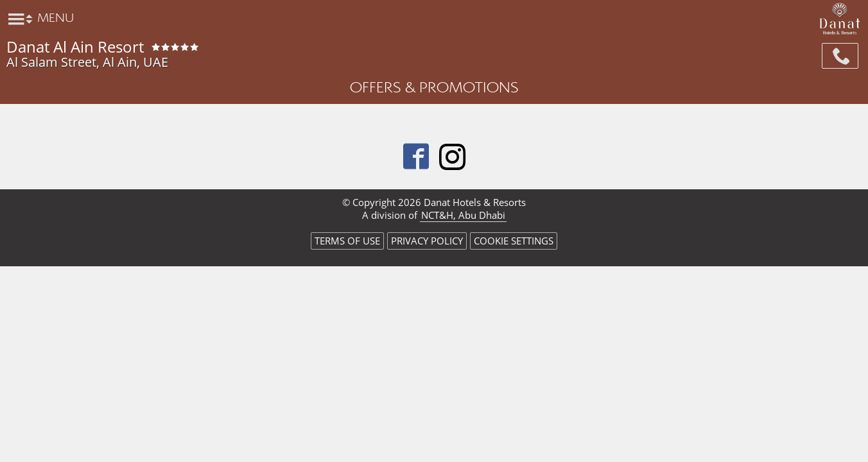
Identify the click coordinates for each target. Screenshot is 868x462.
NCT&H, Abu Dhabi (463, 215)
